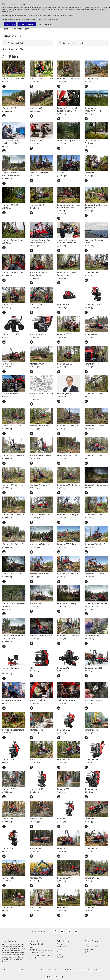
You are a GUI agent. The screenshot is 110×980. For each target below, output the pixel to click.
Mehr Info (33, 958)
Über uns (60, 944)
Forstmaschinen (63, 947)
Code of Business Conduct (59, 970)
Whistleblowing (101, 970)
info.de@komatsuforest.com (42, 955)
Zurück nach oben (55, 977)
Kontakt (60, 957)
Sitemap (44, 970)
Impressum (35, 970)
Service (60, 949)
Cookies (73, 970)
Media (59, 954)
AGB (21, 970)
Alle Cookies (10, 24)
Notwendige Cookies (27, 24)
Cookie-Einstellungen (45, 24)
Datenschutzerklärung (86, 970)
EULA (27, 970)
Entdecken (61, 952)
